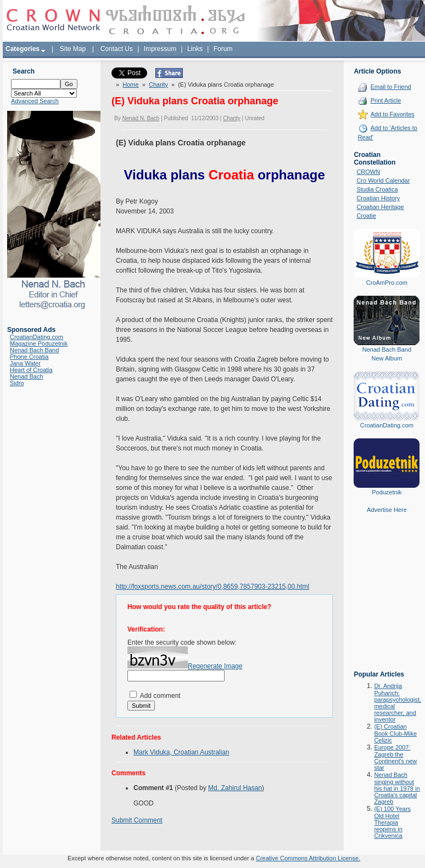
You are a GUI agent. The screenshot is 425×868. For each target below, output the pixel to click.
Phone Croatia (29, 357)
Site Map (73, 49)
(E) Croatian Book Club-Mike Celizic (395, 733)
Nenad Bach (27, 376)
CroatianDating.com (37, 337)
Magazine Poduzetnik (39, 343)
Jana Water (25, 363)
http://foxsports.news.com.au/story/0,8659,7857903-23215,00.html (213, 587)
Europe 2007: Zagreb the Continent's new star (395, 757)
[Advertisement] (387, 600)
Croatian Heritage (380, 207)
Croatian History (378, 198)
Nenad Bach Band (34, 350)
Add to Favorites (393, 114)
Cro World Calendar (383, 181)
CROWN (368, 172)
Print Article (386, 100)
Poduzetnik (387, 492)
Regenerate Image (215, 666)
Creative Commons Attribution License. (308, 858)
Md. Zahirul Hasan (235, 788)
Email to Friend (391, 87)
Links (195, 49)
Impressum (160, 49)
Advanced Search (35, 101)
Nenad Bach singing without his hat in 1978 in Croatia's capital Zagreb (397, 788)
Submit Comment (137, 820)
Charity (158, 84)
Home (130, 84)
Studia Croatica (377, 189)
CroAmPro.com (387, 283)
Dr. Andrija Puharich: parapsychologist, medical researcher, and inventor (398, 703)
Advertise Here (387, 510)
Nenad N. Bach (141, 118)
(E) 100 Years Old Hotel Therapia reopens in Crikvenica (392, 822)
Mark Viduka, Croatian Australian (181, 752)
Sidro (17, 383)
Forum (223, 49)
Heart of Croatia (31, 370)
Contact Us (117, 49)
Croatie (366, 216)
